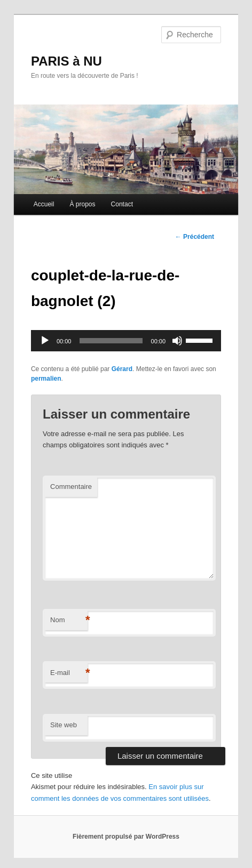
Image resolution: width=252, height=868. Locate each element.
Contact (122, 204)
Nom (69, 620)
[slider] (111, 341)
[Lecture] (45, 341)
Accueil (44, 204)
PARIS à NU (66, 61)
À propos (82, 204)
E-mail (69, 673)
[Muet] (177, 341)
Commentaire (71, 487)
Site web (64, 725)
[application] (126, 341)
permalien (46, 379)
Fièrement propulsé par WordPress (126, 837)
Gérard (122, 369)
